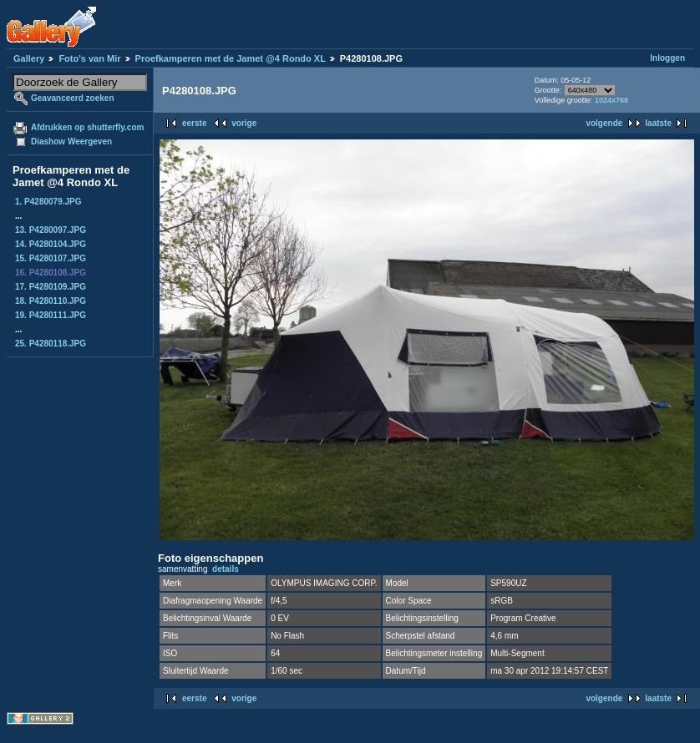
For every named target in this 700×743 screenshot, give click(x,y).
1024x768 (611, 100)
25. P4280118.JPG (51, 344)
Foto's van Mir (89, 58)
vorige (244, 123)
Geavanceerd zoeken (73, 98)
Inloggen (667, 58)
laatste (658, 123)
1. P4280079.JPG (48, 202)
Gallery (29, 58)
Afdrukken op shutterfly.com (87, 127)
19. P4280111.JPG (51, 315)
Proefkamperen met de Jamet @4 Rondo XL (231, 58)
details (226, 569)
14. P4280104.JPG (51, 244)
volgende (604, 123)
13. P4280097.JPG (51, 230)
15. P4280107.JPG (51, 258)
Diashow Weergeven (71, 142)
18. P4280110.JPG (51, 301)
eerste (194, 123)
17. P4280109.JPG (51, 287)
